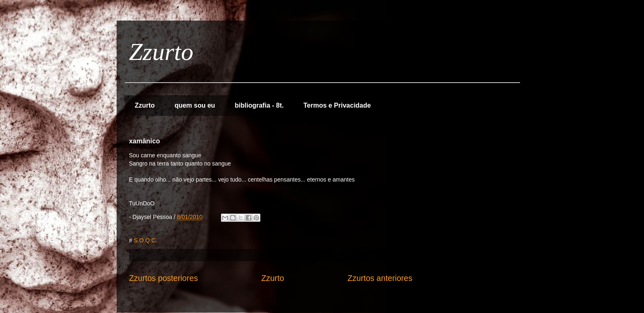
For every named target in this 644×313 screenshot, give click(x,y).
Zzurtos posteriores (163, 278)
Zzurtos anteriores (380, 278)
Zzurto (161, 52)
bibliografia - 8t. (259, 105)
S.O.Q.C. (146, 240)
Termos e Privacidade (337, 105)
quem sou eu (195, 105)
